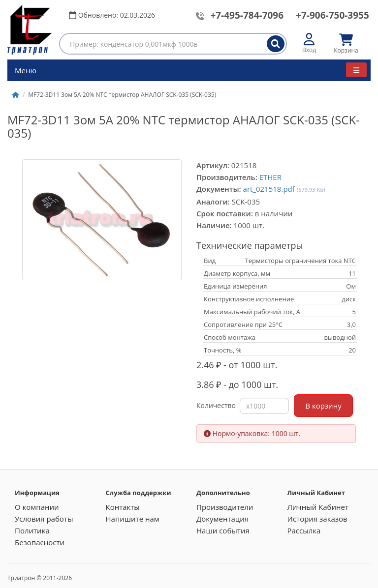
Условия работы (44, 519)
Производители (225, 507)
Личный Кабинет (318, 507)
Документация (222, 519)
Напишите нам (133, 519)
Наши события (223, 530)
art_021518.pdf (269, 189)
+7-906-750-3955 (332, 15)
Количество (216, 405)
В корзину (323, 406)
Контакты (123, 507)
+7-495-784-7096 (247, 15)
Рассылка (304, 530)
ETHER (270, 177)
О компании (37, 507)
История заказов (317, 519)
